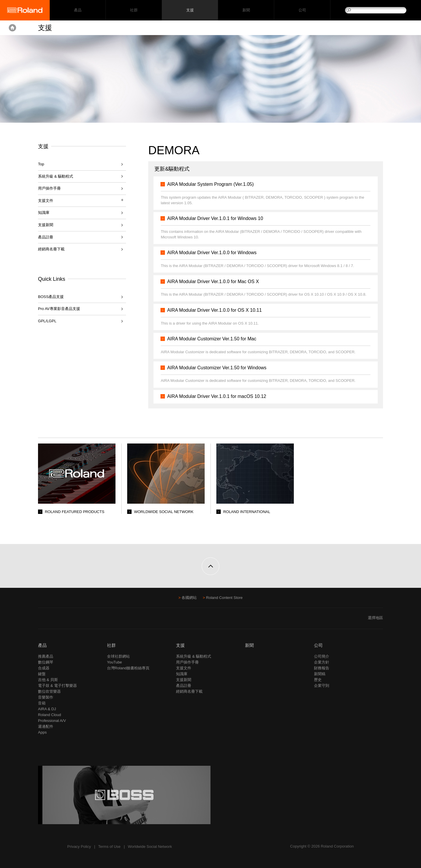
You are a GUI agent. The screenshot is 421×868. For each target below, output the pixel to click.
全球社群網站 (118, 656)
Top (41, 164)
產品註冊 (46, 237)
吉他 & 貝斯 (48, 680)
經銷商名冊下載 (51, 249)
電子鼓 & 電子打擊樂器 (57, 686)
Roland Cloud (50, 715)
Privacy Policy (79, 847)
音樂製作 (46, 697)
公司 (302, 10)
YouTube (114, 662)
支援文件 (184, 668)
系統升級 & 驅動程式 (56, 176)
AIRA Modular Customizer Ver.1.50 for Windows (218, 368)
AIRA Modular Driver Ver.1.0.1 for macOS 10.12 (218, 396)
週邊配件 (46, 726)
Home (12, 28)
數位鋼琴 (46, 662)
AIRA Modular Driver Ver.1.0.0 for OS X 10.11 (216, 310)
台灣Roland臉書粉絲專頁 (128, 668)
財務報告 (322, 668)
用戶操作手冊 (49, 188)
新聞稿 (320, 674)
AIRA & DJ (47, 709)
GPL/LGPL (47, 321)
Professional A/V (52, 721)
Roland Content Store (224, 598)
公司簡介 (322, 656)
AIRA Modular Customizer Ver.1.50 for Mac (213, 339)
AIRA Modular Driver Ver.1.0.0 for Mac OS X (214, 281)
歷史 (318, 680)
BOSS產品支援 (51, 297)
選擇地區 (375, 618)
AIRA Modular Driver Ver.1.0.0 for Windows (213, 253)
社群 (134, 10)
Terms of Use (109, 847)
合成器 (44, 668)
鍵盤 (42, 674)
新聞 (246, 10)
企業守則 (322, 686)
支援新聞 (46, 225)
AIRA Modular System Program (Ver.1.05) (212, 184)
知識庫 (44, 213)
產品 (42, 645)
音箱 (42, 703)
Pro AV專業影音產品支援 (59, 309)
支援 (190, 10)
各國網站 (189, 598)
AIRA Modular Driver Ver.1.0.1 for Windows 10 (216, 218)
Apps (42, 732)
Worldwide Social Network (150, 847)
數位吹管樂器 (49, 691)
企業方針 (322, 662)
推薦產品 (46, 656)
